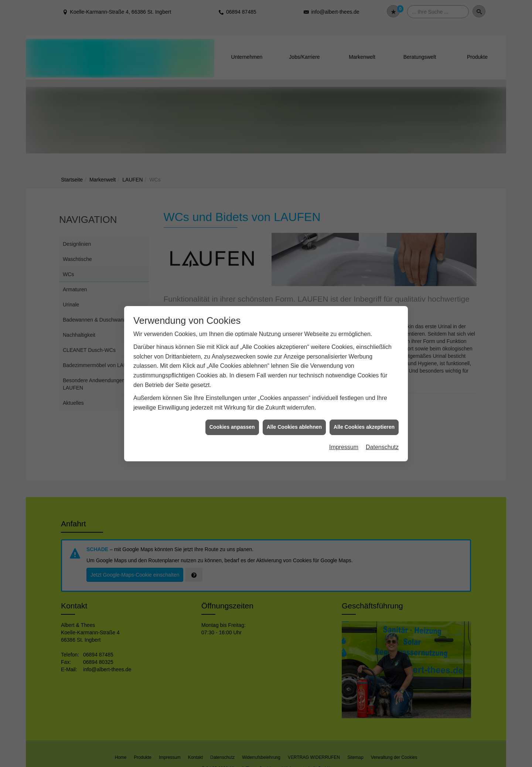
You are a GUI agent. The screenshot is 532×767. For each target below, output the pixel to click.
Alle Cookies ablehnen (294, 427)
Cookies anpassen (232, 427)
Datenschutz (382, 447)
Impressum (344, 447)
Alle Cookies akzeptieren (364, 427)
